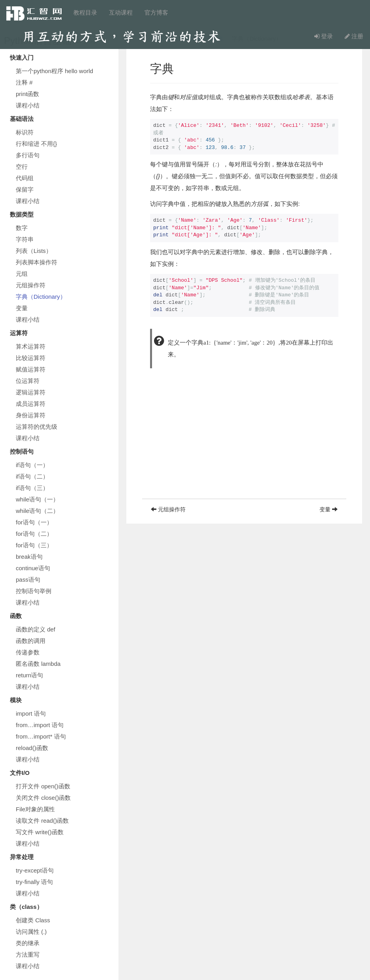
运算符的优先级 (37, 427)
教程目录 (85, 12)
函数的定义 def (36, 629)
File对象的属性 (35, 809)
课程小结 (28, 105)
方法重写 (28, 955)
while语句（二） (37, 511)
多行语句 (28, 155)
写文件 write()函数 (40, 832)
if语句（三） (32, 488)
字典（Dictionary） (41, 297)
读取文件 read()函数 (42, 821)
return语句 (29, 675)
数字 (22, 228)
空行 (22, 167)
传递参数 (28, 652)
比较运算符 (31, 358)
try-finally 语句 (34, 882)
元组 (22, 274)
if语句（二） (32, 476)
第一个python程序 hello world (54, 71)
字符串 (25, 239)
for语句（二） (34, 534)
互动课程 (121, 12)
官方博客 (156, 12)
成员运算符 (31, 404)
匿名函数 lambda (38, 664)
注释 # (24, 82)
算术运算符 (31, 346)
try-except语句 (35, 870)
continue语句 (33, 568)
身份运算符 (31, 415)
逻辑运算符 (31, 392)
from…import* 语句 (41, 736)
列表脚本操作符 (37, 262)
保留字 (25, 189)
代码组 (25, 178)
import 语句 (31, 713)
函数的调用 (31, 641)
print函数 (27, 94)
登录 (324, 36)
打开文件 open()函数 (43, 786)
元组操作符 (31, 285)
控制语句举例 (34, 591)
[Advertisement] (244, 443)
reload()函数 (32, 748)
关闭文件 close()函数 (43, 798)
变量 (22, 308)
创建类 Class (33, 920)
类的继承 (28, 943)
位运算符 (28, 381)
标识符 (25, 132)
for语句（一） (34, 522)
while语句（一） (37, 499)
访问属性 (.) (31, 932)
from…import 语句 (40, 725)
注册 (354, 36)
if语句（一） (32, 465)
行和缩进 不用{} (36, 144)
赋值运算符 (31, 369)
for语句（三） (34, 545)
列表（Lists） (34, 251)
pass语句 (28, 580)
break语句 (29, 557)
